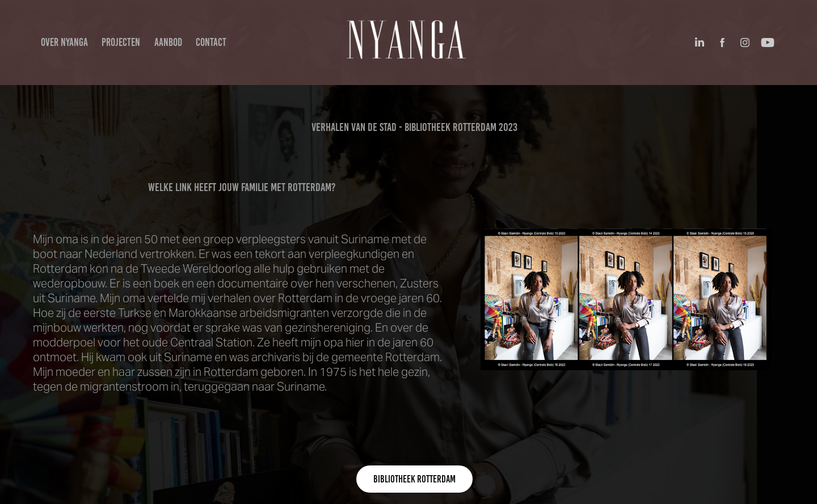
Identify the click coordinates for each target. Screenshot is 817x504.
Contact (211, 42)
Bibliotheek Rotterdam (414, 479)
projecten (121, 42)
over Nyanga (64, 42)
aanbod (168, 42)
